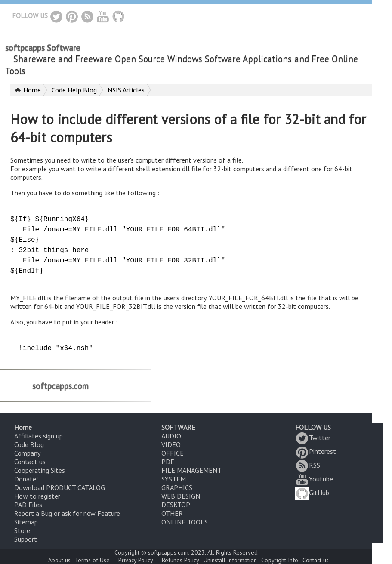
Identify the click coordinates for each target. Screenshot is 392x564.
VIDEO (171, 444)
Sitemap (26, 522)
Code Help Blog (74, 90)
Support (26, 539)
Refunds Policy (181, 560)
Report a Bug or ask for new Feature (67, 513)
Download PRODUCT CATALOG (60, 487)
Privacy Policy (136, 560)
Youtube (314, 479)
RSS (308, 465)
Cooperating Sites (40, 470)
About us (59, 560)
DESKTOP (176, 505)
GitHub (312, 493)
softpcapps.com (60, 385)
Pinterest (316, 451)
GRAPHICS (177, 487)
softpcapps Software (43, 48)
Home (32, 90)
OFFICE (173, 453)
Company (27, 453)
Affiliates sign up (39, 436)
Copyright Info (280, 560)
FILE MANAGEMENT (191, 470)
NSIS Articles (126, 90)
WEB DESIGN (181, 496)
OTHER (172, 513)
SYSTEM (174, 479)
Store (22, 530)
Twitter (313, 438)
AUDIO (171, 436)
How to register (37, 496)
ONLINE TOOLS (185, 522)
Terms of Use (92, 560)
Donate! (26, 479)
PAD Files (28, 505)
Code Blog (29, 444)
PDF (168, 462)
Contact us (30, 462)
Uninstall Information (230, 560)
